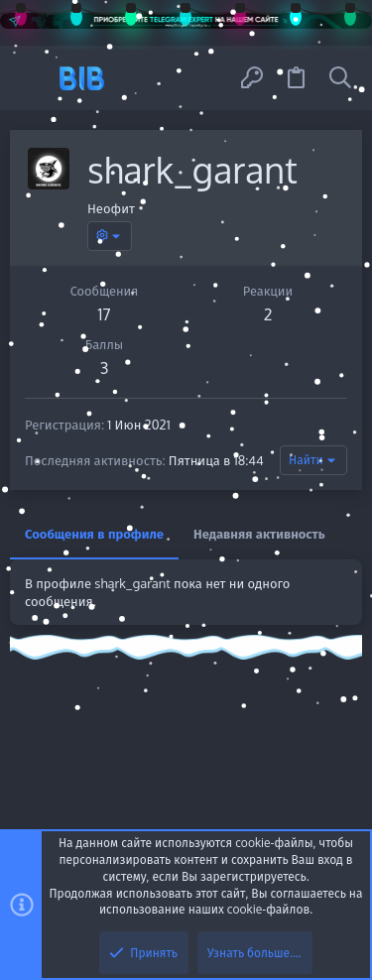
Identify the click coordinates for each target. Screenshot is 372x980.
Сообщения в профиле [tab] (94, 534)
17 (104, 314)
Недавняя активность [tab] (259, 534)
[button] (32, 78)
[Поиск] (340, 78)
